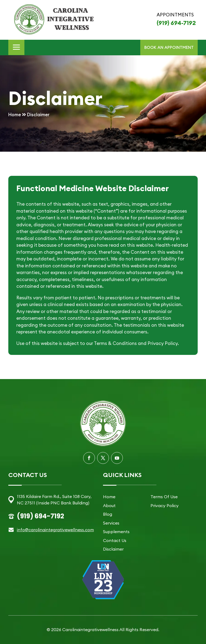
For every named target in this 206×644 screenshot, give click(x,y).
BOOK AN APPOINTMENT (169, 47)
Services (111, 523)
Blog (108, 514)
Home (109, 497)
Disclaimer (113, 549)
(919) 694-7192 (176, 23)
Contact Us (115, 540)
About (109, 505)
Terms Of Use (164, 497)
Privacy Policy (165, 505)
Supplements (116, 532)
